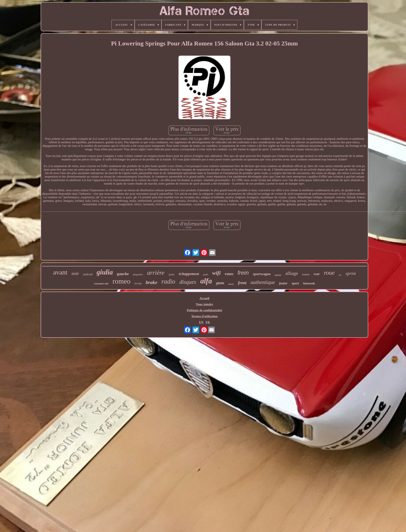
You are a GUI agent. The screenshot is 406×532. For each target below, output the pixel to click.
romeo (122, 281)
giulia (105, 272)
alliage (292, 273)
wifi (216, 273)
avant (60, 272)
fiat (340, 275)
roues (229, 274)
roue (329, 273)
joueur (306, 274)
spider (172, 274)
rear (317, 274)
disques (188, 282)
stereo (231, 284)
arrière (156, 273)
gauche (123, 274)
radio (168, 281)
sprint (351, 273)
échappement (189, 274)
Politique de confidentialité (204, 310)
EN (201, 322)
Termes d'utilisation (204, 316)
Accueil (204, 298)
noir (75, 273)
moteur (278, 275)
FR (208, 322)
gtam (220, 283)
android (88, 274)
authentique (263, 282)
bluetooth (309, 283)
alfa (206, 281)
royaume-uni (101, 283)
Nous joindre (205, 304)
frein (243, 273)
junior (283, 283)
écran (138, 283)
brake (152, 282)
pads (206, 274)
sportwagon (262, 274)
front (242, 283)
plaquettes (138, 274)
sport (295, 283)
